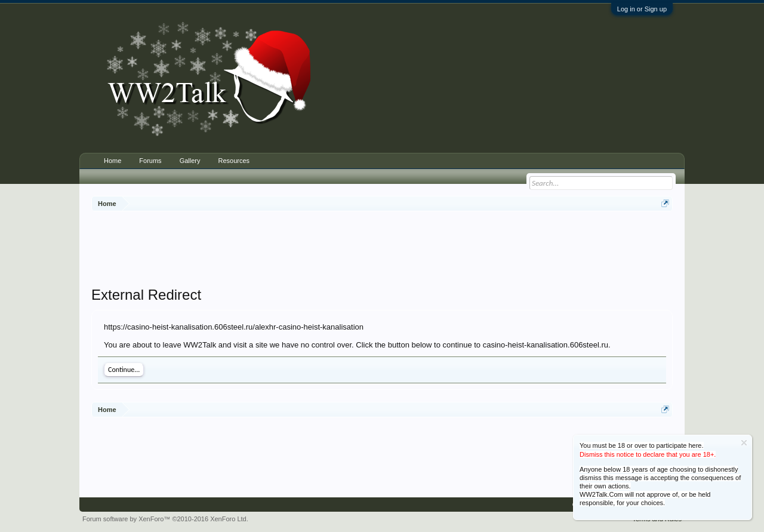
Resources (234, 161)
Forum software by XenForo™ (165, 519)
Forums (150, 161)
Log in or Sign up (642, 9)
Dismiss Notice (744, 443)
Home (113, 161)
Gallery (190, 161)
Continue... (124, 370)
